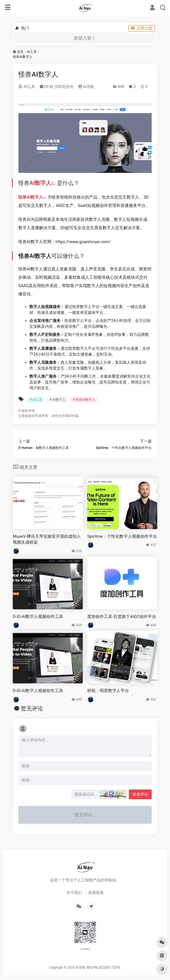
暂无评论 (32, 708)
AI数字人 (40, 183)
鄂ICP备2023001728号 (103, 967)
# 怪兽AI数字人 (84, 400)
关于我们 (74, 893)
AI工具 (32, 52)
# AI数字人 (57, 400)
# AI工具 (36, 400)
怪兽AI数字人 (31, 197)
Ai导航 (86, 87)
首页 (20, 52)
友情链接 (96, 893)
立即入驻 (142, 28)
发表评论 (140, 794)
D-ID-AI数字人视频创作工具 (38, 691)
